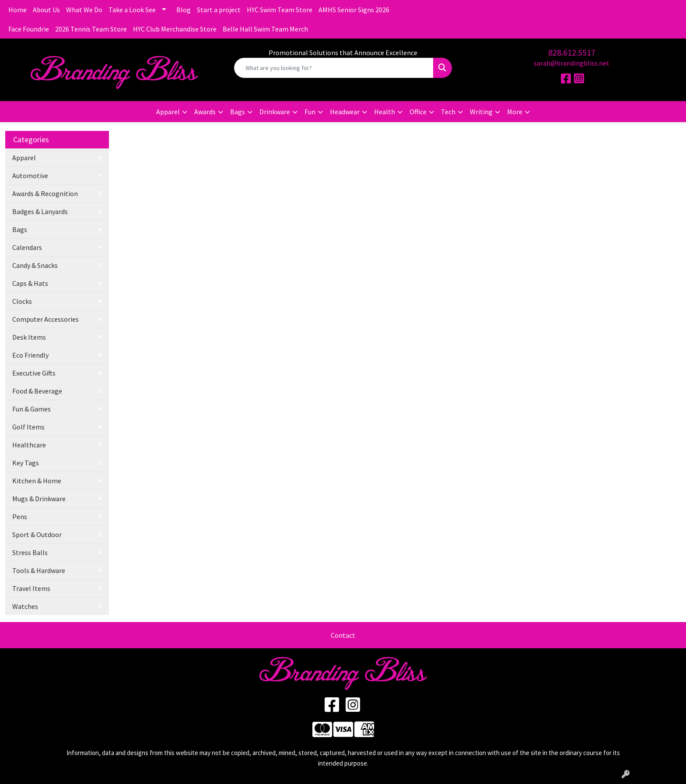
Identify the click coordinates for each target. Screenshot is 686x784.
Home (17, 10)
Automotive (30, 176)
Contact (343, 635)
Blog (184, 10)
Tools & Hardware (39, 570)
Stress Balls (30, 552)
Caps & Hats (30, 283)
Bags (20, 229)
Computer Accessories (45, 319)
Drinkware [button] (275, 112)
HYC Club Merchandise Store (175, 29)
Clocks (22, 301)
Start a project (219, 10)
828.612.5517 (572, 52)
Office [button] (418, 112)
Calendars (27, 247)
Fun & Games (31, 409)
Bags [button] (238, 112)
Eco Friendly (30, 355)
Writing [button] (481, 112)
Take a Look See (132, 10)
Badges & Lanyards (40, 211)
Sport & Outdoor (37, 534)
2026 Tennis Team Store (91, 29)
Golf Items (28, 427)
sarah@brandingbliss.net (572, 63)
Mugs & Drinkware (39, 499)
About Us (46, 10)
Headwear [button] (345, 112)
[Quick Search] (334, 68)
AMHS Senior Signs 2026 (354, 10)
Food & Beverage (37, 391)
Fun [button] (310, 112)
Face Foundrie (29, 29)
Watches (25, 606)
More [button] (515, 112)
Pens (20, 517)
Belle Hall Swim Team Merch (265, 29)
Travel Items (31, 588)
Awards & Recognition (45, 193)
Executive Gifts (34, 373)
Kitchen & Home (37, 481)
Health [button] (385, 112)
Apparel (24, 158)
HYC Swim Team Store (280, 10)
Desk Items (29, 337)
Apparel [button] (168, 112)
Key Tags (26, 463)
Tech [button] (448, 112)
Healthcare (29, 445)
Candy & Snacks (35, 265)
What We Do (84, 10)
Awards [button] (205, 112)
